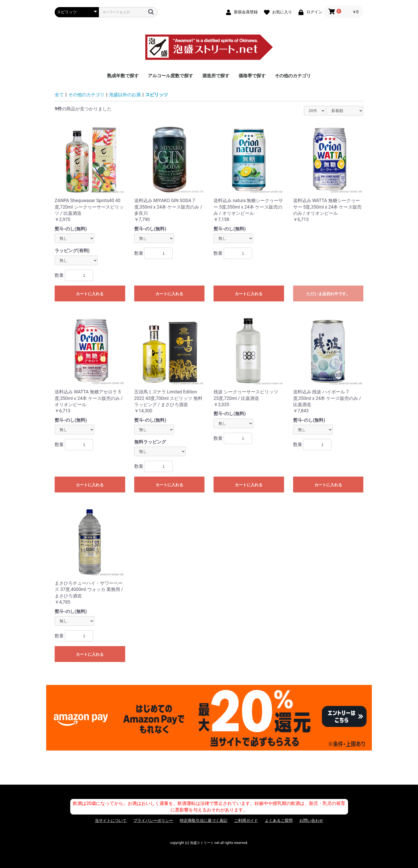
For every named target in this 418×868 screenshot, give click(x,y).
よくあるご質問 (279, 820)
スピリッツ (157, 95)
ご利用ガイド (246, 820)
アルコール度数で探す (170, 76)
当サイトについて (111, 820)
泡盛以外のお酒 (125, 95)
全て (59, 95)
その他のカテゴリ (293, 76)
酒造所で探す (216, 76)
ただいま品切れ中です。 (328, 294)
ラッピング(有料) (72, 251)
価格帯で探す (252, 76)
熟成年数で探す (123, 76)
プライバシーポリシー (153, 820)
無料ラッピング (150, 442)
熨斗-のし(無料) (71, 229)
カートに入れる (90, 294)
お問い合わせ (311, 820)
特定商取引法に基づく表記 (204, 820)
